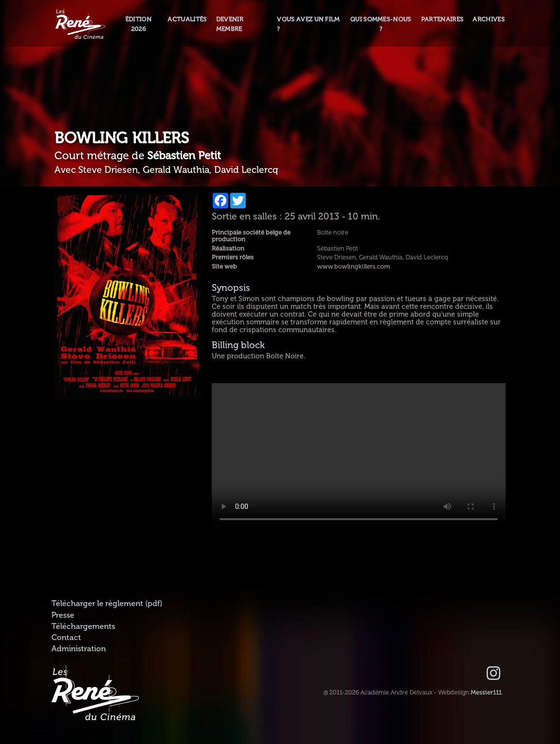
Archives (489, 19)
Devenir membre (230, 24)
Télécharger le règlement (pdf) (107, 604)
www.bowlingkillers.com (354, 267)
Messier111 (486, 693)
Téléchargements (83, 626)
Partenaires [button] (442, 19)
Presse (63, 615)
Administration (79, 649)
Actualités (187, 19)
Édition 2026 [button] (138, 24)
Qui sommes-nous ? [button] (381, 24)
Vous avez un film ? (308, 24)
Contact (66, 638)
